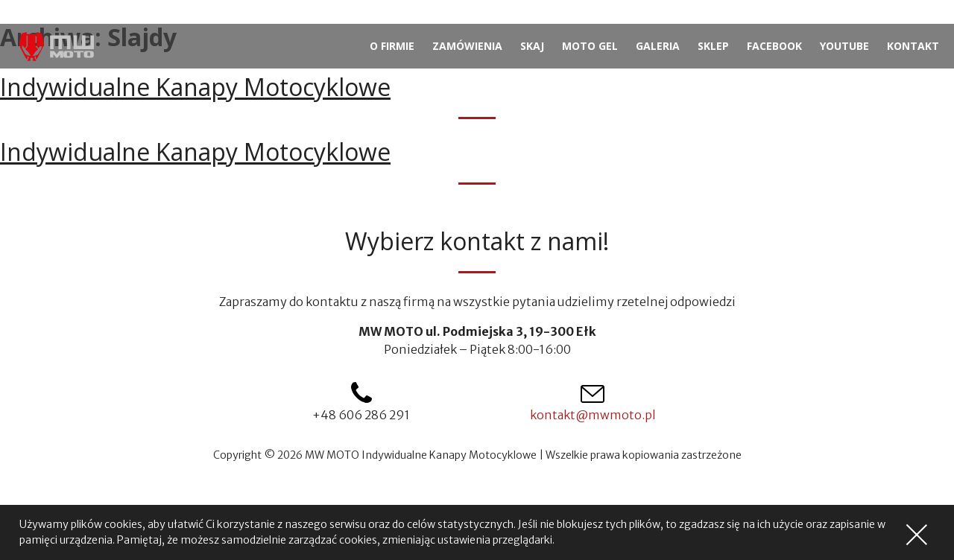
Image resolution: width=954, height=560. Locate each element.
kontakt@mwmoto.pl (593, 415)
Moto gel (590, 46)
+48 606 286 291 (361, 415)
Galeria (658, 46)
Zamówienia (467, 46)
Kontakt (913, 46)
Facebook (774, 46)
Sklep (713, 46)
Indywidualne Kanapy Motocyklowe (195, 87)
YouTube (844, 46)
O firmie (392, 46)
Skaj (532, 46)
